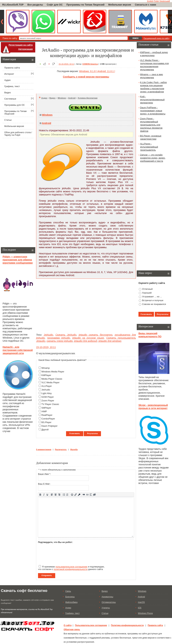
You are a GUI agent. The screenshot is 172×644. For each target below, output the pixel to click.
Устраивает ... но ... (152, 297)
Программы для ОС (15, 105)
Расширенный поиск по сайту (157, 38)
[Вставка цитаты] (84, 495)
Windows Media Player (53, 372)
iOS (140, 608)
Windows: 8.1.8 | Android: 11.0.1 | (97, 71)
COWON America (90, 64)
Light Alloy (47, 393)
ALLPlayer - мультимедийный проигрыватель (149, 147)
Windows (62, 98)
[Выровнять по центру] (56, 495)
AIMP (44, 411)
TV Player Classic (50, 404)
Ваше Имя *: (44, 474)
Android (72, 98)
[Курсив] (44, 495)
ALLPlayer (47, 386)
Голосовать (75, 433)
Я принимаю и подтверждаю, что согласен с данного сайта (71, 568)
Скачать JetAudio (66, 335)
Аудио (44, 98)
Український (165, 1)
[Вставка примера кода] (87, 495)
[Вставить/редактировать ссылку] (76, 495)
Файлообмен (71, 602)
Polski (156, 1)
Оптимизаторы (109, 602)
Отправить (47, 575)
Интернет (9, 74)
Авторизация (25, 49)
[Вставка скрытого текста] (95, 495)
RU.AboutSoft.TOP (13, 5)
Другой (45, 430)
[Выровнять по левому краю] (52, 495)
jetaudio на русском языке (88, 338)
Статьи (8, 120)
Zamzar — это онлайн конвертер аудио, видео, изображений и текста (153, 158)
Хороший (147, 293)
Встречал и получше (153, 300)
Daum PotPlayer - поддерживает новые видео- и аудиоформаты (153, 111)
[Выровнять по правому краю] (59, 495)
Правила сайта (12, 68)
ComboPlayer (48, 419)
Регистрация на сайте (21, 45)
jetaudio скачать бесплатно (96, 335)
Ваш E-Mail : (44, 484)
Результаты (92, 433)
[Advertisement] (86, 85)
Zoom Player (48, 401)
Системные (10, 99)
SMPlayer (46, 408)
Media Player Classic (52, 379)
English (150, 1)
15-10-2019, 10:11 (66, 64)
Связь (68, 591)
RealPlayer (47, 415)
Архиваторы (107, 597)
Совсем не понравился (154, 304)
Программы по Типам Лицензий (85, 5)
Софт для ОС (55, 5)
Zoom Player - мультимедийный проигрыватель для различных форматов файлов (151, 125)
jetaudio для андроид (85, 341)
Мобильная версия (120, 5)
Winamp (46, 368)
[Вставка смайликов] (72, 495)
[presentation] (64, 553)
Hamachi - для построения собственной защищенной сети (18, 350)
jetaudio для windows (110, 341)
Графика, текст (12, 86)
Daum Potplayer (49, 426)
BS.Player (46, 422)
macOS (141, 602)
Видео (52, 98)
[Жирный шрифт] (40, 495)
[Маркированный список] (64, 495)
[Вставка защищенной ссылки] (79, 495)
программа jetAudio (59, 338)
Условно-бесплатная (88, 98)
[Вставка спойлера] (91, 495)
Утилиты (106, 608)
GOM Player (48, 397)
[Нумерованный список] (67, 495)
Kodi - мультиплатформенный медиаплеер (152, 100)
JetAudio (48, 335)
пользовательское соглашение (71, 567)
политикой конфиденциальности (71, 569)
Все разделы (35, 5)
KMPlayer (46, 375)
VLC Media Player (50, 382)
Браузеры (70, 597)
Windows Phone (145, 613)
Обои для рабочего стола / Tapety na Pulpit (18, 134)
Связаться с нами (145, 5)
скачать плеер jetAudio (60, 341)
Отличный (147, 289)
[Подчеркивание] (47, 495)
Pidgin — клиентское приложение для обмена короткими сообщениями (18, 260)
